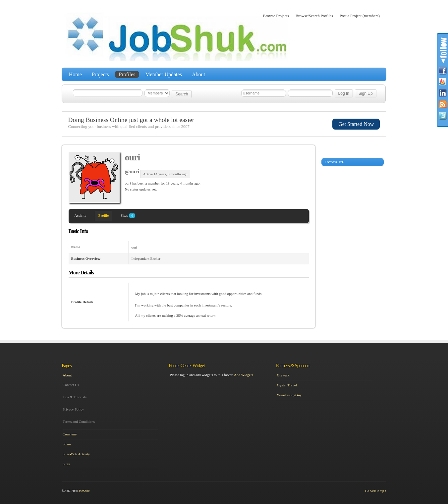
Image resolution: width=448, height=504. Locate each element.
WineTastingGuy (289, 395)
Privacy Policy (73, 409)
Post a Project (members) (360, 16)
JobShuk (84, 491)
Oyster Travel (287, 385)
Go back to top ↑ (376, 491)
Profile (104, 215)
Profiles (127, 74)
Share (67, 444)
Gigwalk (283, 375)
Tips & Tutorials (75, 397)
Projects (100, 74)
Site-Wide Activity (76, 454)
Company (70, 434)
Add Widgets (244, 375)
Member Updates (164, 74)
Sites (128, 216)
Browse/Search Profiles (314, 16)
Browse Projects (276, 16)
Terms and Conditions (79, 421)
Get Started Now (356, 124)
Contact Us (71, 385)
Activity (81, 215)
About (198, 74)
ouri (133, 157)
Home (75, 74)
